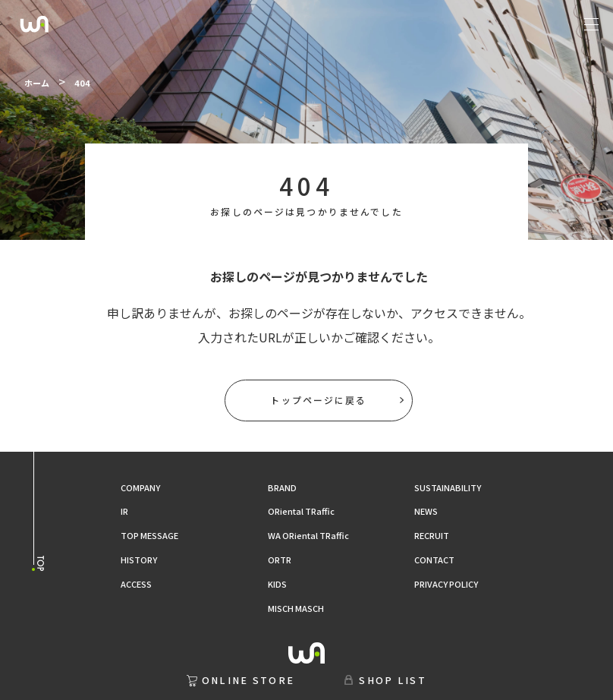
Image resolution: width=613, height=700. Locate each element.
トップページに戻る (318, 400)
